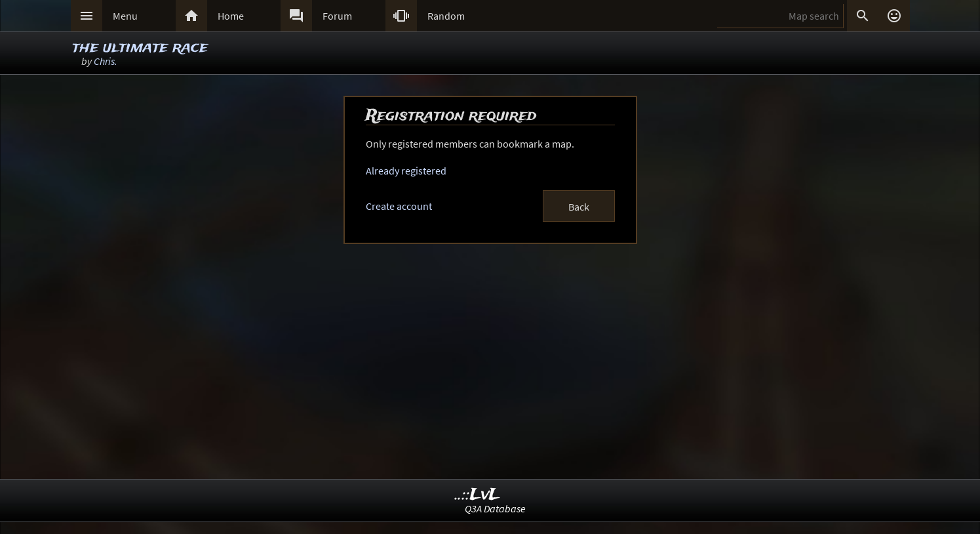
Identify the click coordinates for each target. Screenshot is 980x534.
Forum (337, 16)
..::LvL (478, 495)
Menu (125, 16)
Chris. (106, 61)
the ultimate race (140, 48)
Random (446, 16)
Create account (399, 206)
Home (231, 16)
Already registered (406, 171)
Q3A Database (495, 508)
